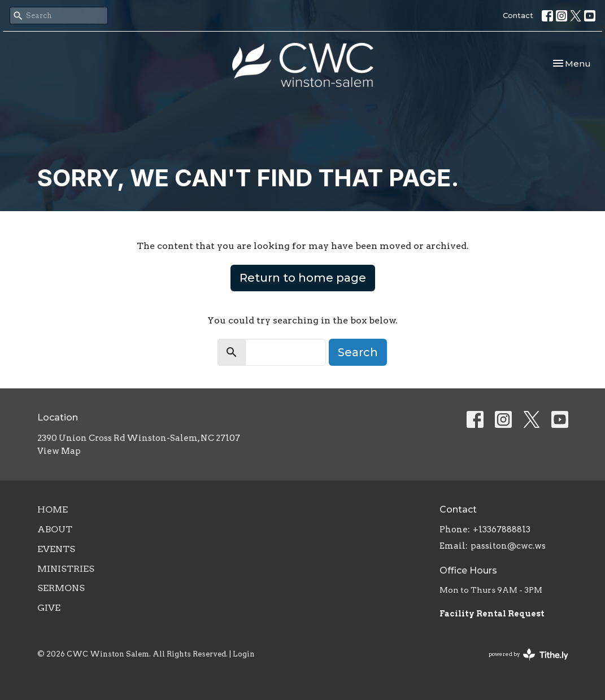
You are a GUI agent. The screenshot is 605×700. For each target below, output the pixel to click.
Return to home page (303, 278)
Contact (518, 15)
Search (358, 352)
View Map (59, 451)
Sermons (61, 588)
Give (49, 608)
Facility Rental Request (493, 614)
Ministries (66, 569)
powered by (528, 655)
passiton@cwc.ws (508, 546)
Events (56, 549)
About (55, 529)
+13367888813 (502, 530)
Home (53, 509)
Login (244, 654)
